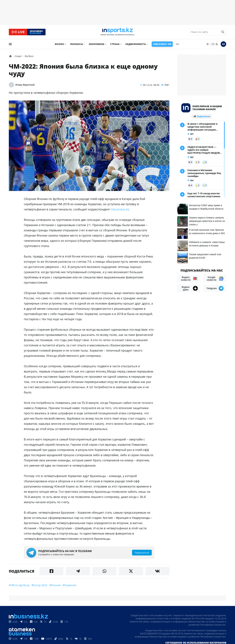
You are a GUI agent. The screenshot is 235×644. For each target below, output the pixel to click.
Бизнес (60, 45)
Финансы (77, 45)
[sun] (208, 45)
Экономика (97, 45)
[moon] (217, 45)
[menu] (10, 45)
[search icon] (223, 33)
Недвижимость (136, 45)
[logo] (117, 33)
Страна (115, 45)
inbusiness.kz (120, 210)
